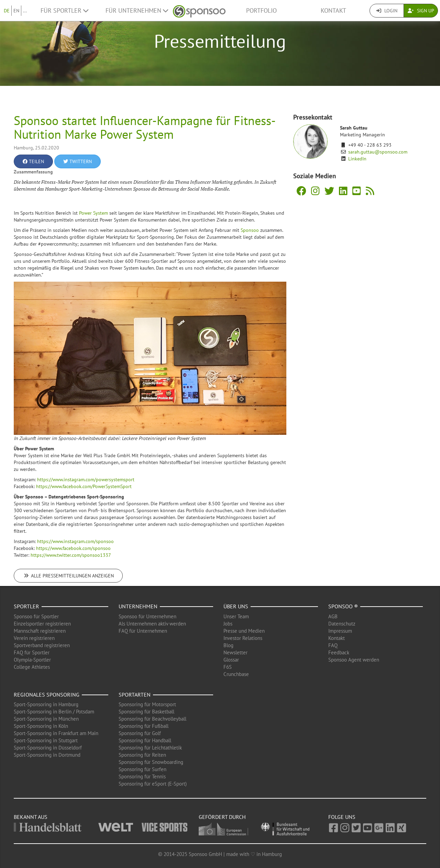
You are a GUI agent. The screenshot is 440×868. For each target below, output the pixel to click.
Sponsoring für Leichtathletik (150, 748)
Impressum (340, 631)
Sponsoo (250, 230)
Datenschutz (342, 624)
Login (387, 11)
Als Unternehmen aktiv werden (152, 624)
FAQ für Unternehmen (143, 631)
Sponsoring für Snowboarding (151, 762)
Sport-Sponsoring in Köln (41, 726)
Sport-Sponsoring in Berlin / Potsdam (54, 712)
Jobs (228, 624)
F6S (228, 667)
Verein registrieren (34, 638)
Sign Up (421, 11)
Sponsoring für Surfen (142, 769)
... (25, 11)
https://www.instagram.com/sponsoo (75, 541)
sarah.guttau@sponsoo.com (378, 152)
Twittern (78, 161)
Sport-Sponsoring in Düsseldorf (48, 748)
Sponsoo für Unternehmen (147, 616)
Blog (228, 645)
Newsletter (235, 652)
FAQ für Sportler (32, 652)
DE (7, 11)
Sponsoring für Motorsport (147, 704)
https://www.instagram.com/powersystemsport (86, 480)
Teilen (33, 161)
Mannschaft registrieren (40, 631)
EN (16, 11)
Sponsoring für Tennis (142, 776)
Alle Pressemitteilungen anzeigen (68, 576)
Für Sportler (64, 10)
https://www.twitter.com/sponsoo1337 (71, 555)
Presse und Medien (244, 631)
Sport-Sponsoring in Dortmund (47, 755)
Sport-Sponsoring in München (46, 719)
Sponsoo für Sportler (36, 616)
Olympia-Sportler (32, 660)
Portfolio (261, 10)
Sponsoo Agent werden (354, 660)
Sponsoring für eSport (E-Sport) (153, 784)
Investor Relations (243, 638)
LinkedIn (357, 159)
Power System (93, 213)
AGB (333, 616)
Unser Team (236, 616)
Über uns (236, 606)
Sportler (26, 606)
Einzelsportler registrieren (42, 624)
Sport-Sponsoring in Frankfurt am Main (56, 733)
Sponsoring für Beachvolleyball (152, 719)
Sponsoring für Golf (140, 733)
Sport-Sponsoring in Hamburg (46, 704)
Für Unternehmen (137, 10)
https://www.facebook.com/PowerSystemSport (84, 486)
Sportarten (135, 695)
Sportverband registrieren (42, 645)
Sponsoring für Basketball (146, 712)
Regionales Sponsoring (47, 695)
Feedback (339, 652)
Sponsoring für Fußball (144, 726)
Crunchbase (236, 674)
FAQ (333, 645)
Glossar (231, 660)
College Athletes (32, 667)
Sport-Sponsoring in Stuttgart (46, 740)
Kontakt (333, 10)
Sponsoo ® (343, 606)
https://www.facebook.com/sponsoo (73, 548)
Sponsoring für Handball (145, 740)
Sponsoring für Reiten (142, 755)
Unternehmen (138, 606)
